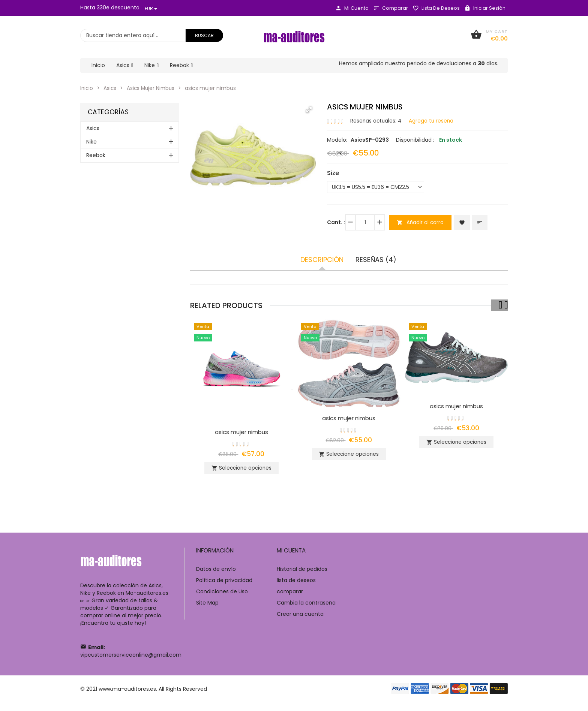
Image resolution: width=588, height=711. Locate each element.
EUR (151, 8)
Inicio (87, 88)
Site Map (207, 606)
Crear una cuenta (300, 617)
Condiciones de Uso (222, 595)
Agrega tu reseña (433, 120)
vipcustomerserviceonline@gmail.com (131, 658)
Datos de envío (216, 572)
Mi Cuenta (352, 8)
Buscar (204, 35)
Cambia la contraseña (306, 606)
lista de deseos (436, 8)
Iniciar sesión (485, 8)
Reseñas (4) (376, 260)
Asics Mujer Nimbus (153, 88)
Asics (111, 88)
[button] (309, 110)
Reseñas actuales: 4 (376, 120)
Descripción (322, 260)
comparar (391, 8)
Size (333, 173)
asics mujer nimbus (241, 432)
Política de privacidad (224, 584)
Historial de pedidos (302, 572)
